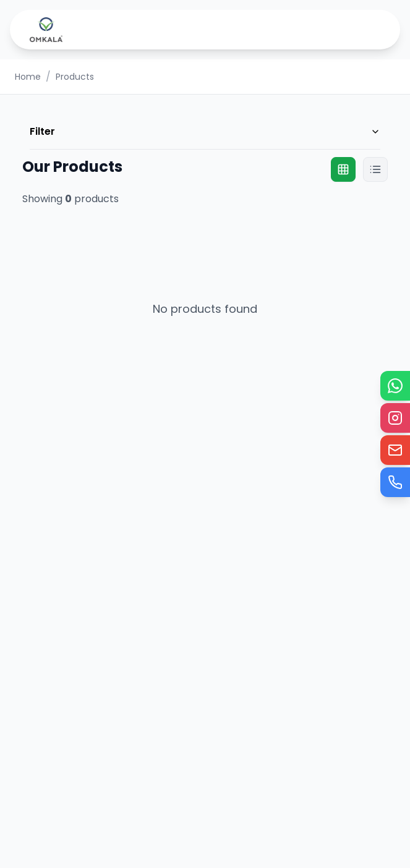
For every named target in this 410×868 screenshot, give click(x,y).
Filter (205, 131)
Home (28, 77)
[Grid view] (343, 169)
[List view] (375, 169)
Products (75, 77)
